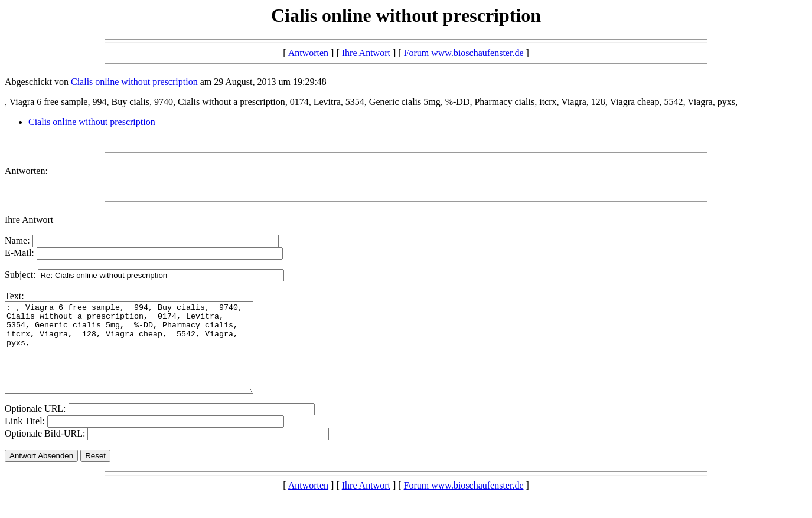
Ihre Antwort (366, 53)
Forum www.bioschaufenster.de (464, 53)
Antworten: (26, 171)
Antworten (308, 53)
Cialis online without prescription (134, 82)
